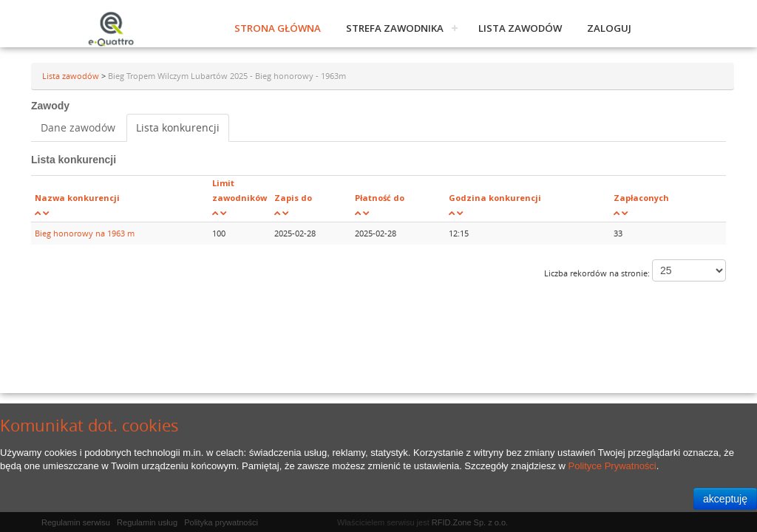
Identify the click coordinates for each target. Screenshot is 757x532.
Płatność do (380, 198)
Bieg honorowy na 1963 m (85, 233)
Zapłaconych (641, 198)
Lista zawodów (520, 28)
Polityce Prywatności (612, 466)
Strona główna (278, 28)
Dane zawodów (78, 127)
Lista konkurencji (178, 127)
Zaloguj (609, 28)
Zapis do (293, 198)
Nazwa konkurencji (77, 198)
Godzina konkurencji (495, 198)
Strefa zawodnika (395, 28)
